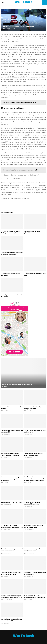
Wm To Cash (23, 2)
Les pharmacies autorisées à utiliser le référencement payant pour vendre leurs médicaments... (34, 479)
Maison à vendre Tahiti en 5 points (12, 502)
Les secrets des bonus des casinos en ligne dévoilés (18, 384)
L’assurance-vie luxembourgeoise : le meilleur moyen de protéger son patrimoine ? (12, 479)
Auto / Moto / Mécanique (8, 24)
